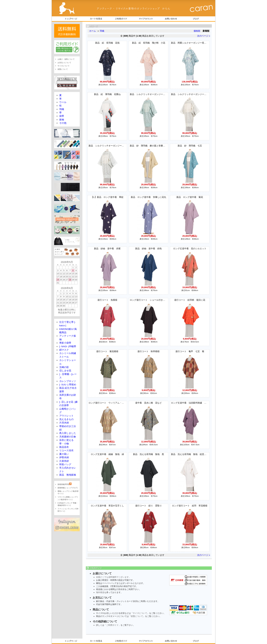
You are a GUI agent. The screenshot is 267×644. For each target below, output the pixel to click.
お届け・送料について (66, 59)
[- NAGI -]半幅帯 (68, 346)
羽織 (102, 31)
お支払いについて (64, 63)
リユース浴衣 (66, 450)
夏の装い (64, 454)
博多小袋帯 (65, 343)
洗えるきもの (66, 419)
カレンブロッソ (68, 381)
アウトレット (66, 416)
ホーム (93, 31)
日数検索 (121, 589)
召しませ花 (65, 371)
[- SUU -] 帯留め (68, 385)
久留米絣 (64, 461)
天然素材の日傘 (68, 437)
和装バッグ (65, 464)
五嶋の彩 (64, 367)
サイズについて (140, 613)
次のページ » (204, 36)
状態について (137, 616)
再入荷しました (68, 433)
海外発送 (100, 592)
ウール (63, 102)
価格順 (197, 31)
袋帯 (62, 116)
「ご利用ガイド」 (112, 625)
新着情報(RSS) (65, 484)
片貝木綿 (64, 423)
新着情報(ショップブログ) (68, 488)
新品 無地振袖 (68, 475)
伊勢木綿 (64, 457)
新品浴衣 (64, 447)
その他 (63, 123)
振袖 (62, 120)
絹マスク (64, 350)
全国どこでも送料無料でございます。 (113, 577)
